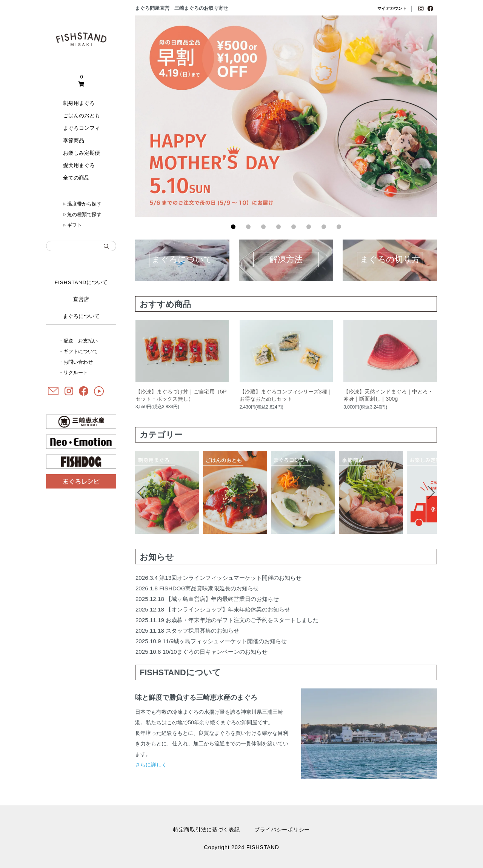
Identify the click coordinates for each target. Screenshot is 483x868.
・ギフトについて (78, 351)
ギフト (72, 225)
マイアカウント (392, 8)
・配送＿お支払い (78, 341)
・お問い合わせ (76, 362)
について (81, 282)
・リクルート (73, 373)
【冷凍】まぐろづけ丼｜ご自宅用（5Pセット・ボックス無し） (181, 395)
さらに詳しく (151, 765)
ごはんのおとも (82, 115)
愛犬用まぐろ (79, 165)
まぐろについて (81, 316)
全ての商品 (76, 178)
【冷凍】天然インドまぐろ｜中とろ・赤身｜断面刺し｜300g (388, 395)
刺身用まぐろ (79, 103)
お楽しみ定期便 (82, 153)
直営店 (81, 299)
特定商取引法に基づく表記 (207, 830)
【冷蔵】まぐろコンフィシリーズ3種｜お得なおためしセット (286, 395)
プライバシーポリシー (282, 830)
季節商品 (74, 140)
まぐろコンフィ (82, 128)
